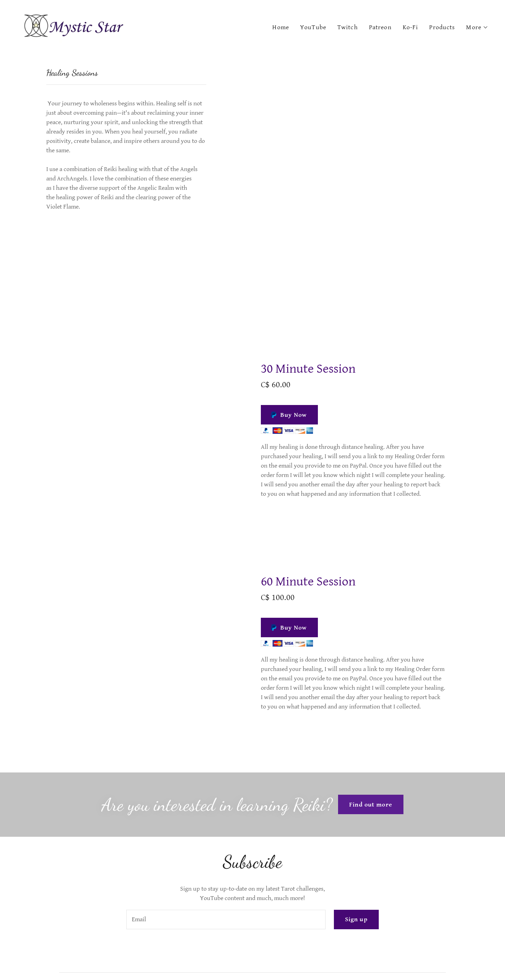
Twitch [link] (348, 27)
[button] (477, 27)
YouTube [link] (313, 27)
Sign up (356, 919)
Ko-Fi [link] (411, 27)
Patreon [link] (380, 27)
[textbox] (226, 920)
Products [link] (442, 27)
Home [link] (281, 27)
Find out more (371, 805)
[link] (74, 26)
